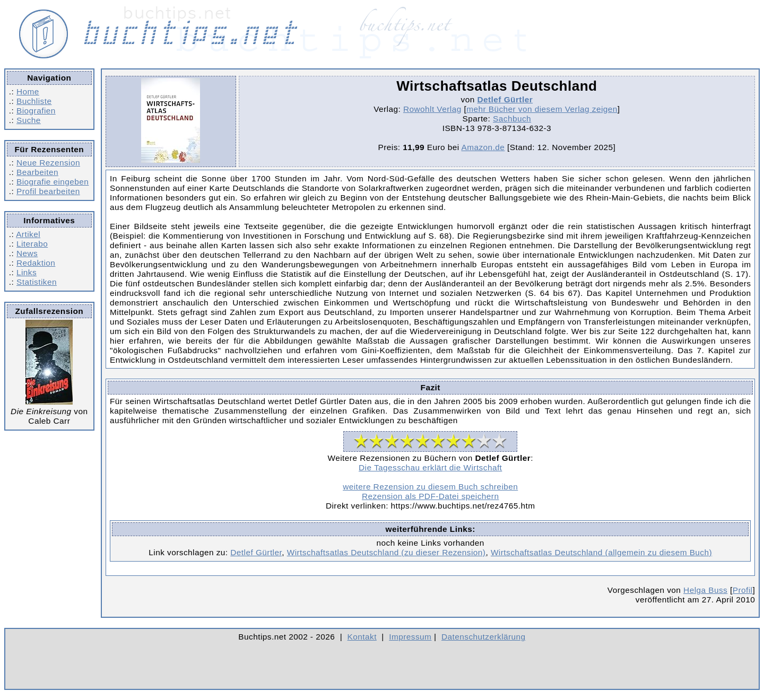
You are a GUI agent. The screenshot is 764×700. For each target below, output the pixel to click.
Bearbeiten (37, 172)
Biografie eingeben (53, 182)
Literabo (32, 244)
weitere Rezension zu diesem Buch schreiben (430, 487)
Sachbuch (512, 119)
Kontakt (362, 637)
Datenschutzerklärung (484, 637)
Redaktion (36, 263)
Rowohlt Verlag (432, 109)
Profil (743, 590)
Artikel (28, 234)
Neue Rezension (48, 163)
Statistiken (37, 282)
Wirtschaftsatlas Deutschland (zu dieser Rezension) (387, 552)
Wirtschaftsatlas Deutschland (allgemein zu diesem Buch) (601, 552)
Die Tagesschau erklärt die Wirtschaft (430, 467)
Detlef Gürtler (505, 99)
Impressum (410, 637)
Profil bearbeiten (48, 191)
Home (28, 91)
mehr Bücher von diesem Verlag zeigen (542, 109)
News (27, 253)
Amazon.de (483, 147)
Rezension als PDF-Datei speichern (431, 496)
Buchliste (34, 101)
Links (27, 272)
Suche (29, 120)
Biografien (36, 111)
